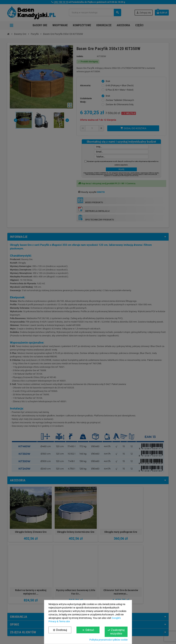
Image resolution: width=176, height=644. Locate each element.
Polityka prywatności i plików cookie (108, 640)
